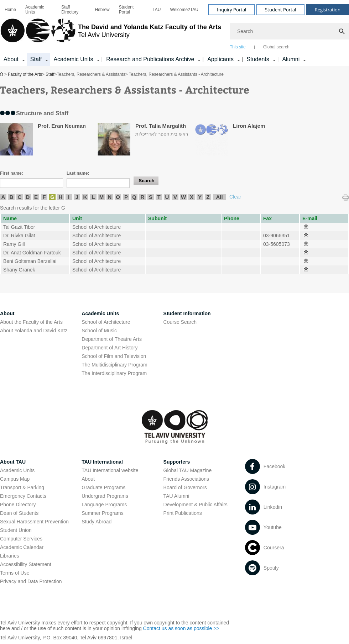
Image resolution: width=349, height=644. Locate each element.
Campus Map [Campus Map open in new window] (15, 479)
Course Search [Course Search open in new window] (180, 322)
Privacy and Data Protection (31, 581)
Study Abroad (97, 522)
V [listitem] (175, 197)
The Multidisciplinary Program (114, 365)
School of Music (99, 331)
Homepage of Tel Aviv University (2, 74)
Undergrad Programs (105, 496)
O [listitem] (118, 197)
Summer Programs (102, 513)
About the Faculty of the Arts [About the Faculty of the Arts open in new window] (31, 322)
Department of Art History (110, 348)
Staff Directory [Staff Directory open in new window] (70, 10)
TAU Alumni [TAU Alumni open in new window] (176, 496)
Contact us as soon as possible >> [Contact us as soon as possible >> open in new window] (181, 628)
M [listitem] (102, 197)
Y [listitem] (200, 197)
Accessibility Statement (26, 564)
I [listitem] (69, 197)
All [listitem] (219, 197)
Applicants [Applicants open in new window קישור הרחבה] (220, 59)
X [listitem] (192, 197)
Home (10, 10)
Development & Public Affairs (196, 505)
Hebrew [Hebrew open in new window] (102, 10)
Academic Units (35, 10)
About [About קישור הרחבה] (11, 59)
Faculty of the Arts (25, 74)
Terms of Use (15, 573)
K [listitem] (85, 197)
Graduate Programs (103, 487)
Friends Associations (186, 479)
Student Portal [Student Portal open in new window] (126, 10)
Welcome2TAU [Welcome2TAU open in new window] (184, 10)
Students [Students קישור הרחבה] (258, 59)
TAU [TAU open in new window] (157, 10)
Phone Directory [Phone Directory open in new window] (18, 505)
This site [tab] (238, 47)
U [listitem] (167, 197)
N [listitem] (110, 197)
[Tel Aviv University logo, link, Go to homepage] (111, 34)
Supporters (177, 462)
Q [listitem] (134, 197)
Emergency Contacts (23, 496)
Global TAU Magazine (188, 470)
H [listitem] (61, 197)
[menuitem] (10, 10)
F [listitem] (44, 197)
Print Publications (183, 513)
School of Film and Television (114, 356)
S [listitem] (151, 197)
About (88, 479)
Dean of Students (19, 513)
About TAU (13, 462)
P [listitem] (126, 197)
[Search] (289, 31)
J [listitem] (77, 197)
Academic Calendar (22, 547)
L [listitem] (93, 197)
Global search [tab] (276, 47)
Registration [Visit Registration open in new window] (328, 10)
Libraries (10, 556)
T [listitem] (159, 197)
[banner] (174, 33)
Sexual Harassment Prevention (34, 522)
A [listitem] (3, 197)
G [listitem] (52, 197)
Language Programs (104, 505)
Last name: (78, 173)
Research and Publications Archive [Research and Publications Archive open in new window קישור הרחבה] (150, 59)
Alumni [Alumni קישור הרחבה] (291, 59)
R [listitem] (143, 197)
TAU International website (110, 470)
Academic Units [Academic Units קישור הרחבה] (73, 59)
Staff (50, 74)
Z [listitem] (208, 197)
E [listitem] (36, 197)
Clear (235, 197)
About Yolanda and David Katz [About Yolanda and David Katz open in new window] (34, 331)
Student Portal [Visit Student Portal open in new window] (280, 10)
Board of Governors (185, 487)
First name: (12, 173)
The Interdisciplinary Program (114, 373)
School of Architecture (106, 322)
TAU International (102, 462)
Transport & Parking (22, 487)
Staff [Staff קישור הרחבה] (36, 59)
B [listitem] (12, 197)
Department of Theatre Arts (112, 339)
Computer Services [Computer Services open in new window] (21, 539)
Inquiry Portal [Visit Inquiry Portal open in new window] (231, 10)
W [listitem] (183, 197)
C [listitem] (20, 197)
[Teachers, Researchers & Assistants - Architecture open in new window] (306, 227)
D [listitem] (28, 197)
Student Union (16, 530)
